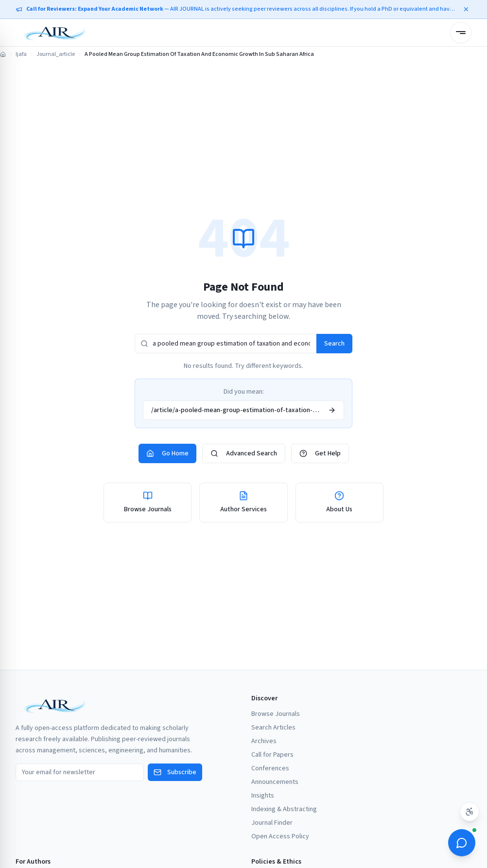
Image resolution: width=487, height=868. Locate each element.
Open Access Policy (280, 836)
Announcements (275, 782)
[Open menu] (461, 33)
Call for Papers (272, 755)
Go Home (167, 453)
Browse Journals (276, 714)
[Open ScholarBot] (462, 843)
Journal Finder (272, 823)
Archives (264, 741)
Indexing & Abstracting (284, 809)
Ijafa (21, 54)
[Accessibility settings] (470, 812)
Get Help (320, 453)
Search (334, 344)
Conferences (270, 768)
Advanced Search (244, 453)
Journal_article (56, 54)
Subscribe (175, 772)
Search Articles (273, 728)
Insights (263, 796)
